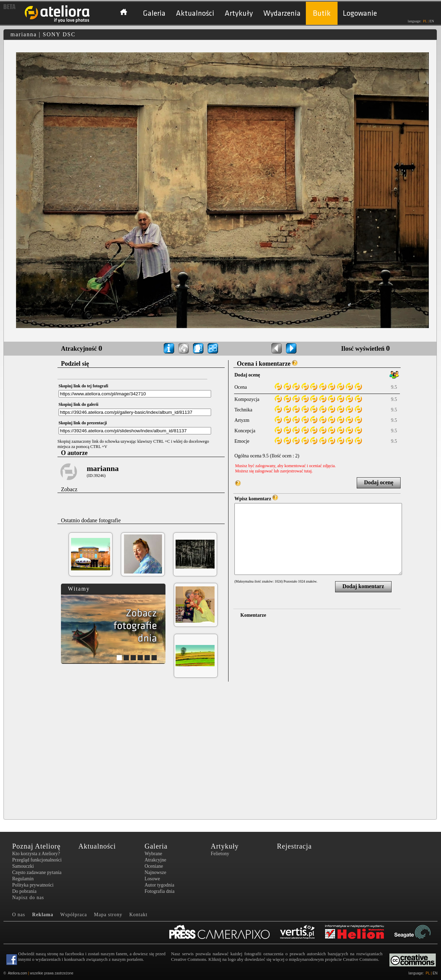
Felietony (220, 854)
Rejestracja (294, 846)
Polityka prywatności (33, 885)
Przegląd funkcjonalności (37, 860)
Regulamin (23, 879)
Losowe (152, 879)
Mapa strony (108, 915)
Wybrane (153, 854)
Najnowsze (155, 872)
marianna (103, 468)
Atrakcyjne (155, 860)
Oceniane (154, 866)
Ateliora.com (17, 973)
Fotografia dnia (160, 891)
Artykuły (239, 13)
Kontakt (138, 915)
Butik (322, 13)
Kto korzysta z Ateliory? (36, 854)
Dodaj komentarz (363, 586)
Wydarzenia (282, 13)
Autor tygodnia (159, 885)
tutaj (308, 471)
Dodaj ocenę (379, 482)
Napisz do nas (28, 898)
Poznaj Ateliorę (36, 846)
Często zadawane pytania (37, 872)
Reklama (43, 915)
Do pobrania (24, 891)
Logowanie (360, 13)
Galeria (154, 13)
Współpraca (74, 915)
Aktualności (195, 13)
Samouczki (23, 866)
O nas (19, 915)
